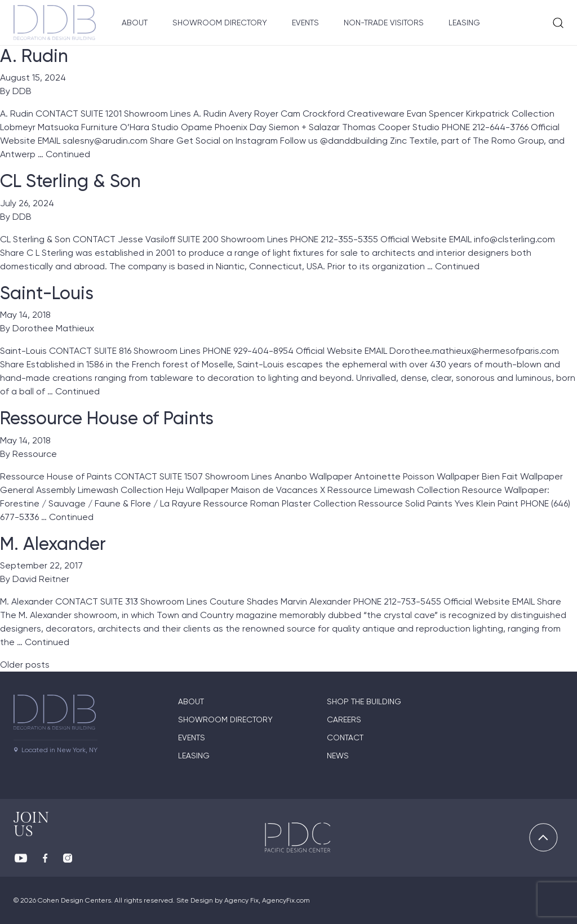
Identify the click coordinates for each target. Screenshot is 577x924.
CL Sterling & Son (70, 181)
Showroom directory (225, 719)
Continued (68, 154)
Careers (344, 719)
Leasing (464, 23)
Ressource (35, 454)
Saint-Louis (47, 293)
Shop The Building (364, 701)
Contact (345, 738)
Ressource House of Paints (107, 418)
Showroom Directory (220, 23)
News (338, 756)
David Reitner (41, 579)
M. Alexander (53, 544)
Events (305, 23)
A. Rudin (34, 56)
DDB (22, 91)
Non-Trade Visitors (384, 23)
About (135, 23)
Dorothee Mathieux (53, 328)
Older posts (25, 665)
